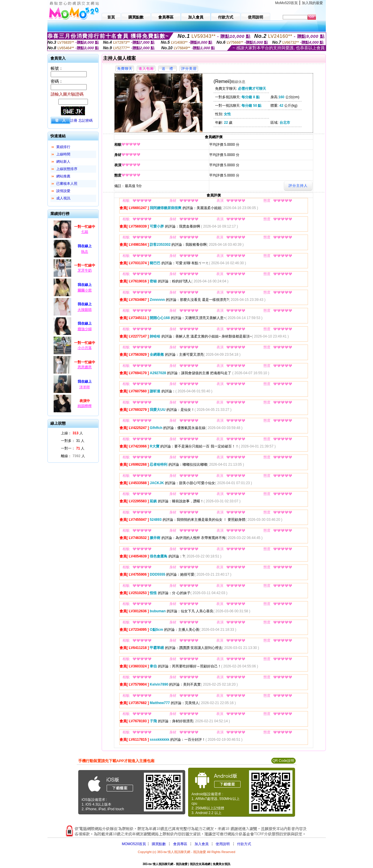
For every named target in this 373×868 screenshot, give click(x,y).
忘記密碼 (86, 121)
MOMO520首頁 (134, 844)
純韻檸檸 (85, 406)
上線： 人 (72, 433)
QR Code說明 (283, 761)
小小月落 (85, 348)
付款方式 (244, 844)
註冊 (74, 121)
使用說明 (223, 844)
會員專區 (180, 844)
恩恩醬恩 (85, 367)
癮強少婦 (85, 329)
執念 (85, 252)
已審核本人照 (67, 184)
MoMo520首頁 (286, 3)
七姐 (85, 232)
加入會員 (202, 844)
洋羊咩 (85, 387)
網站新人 (63, 162)
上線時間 (63, 154)
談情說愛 (63, 191)
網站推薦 (63, 176)
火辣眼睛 (85, 310)
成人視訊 (63, 198)
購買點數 (158, 844)
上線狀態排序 (67, 169)
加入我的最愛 (312, 3)
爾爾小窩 (85, 290)
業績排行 (63, 147)
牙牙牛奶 (85, 270)
